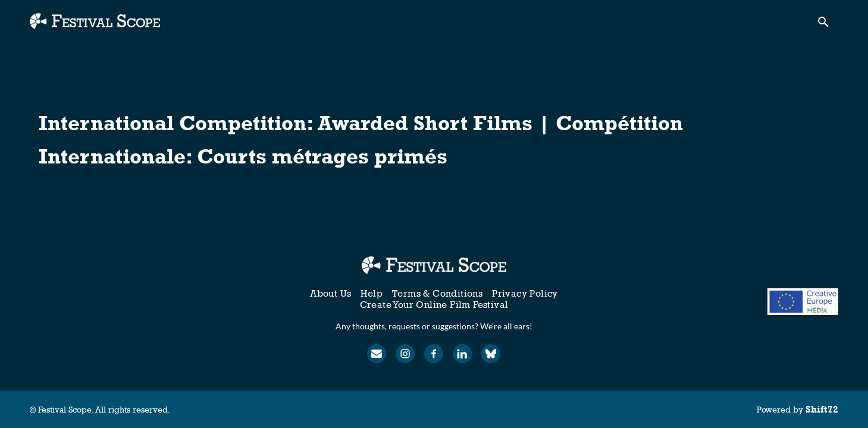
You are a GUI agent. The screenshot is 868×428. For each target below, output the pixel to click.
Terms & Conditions (437, 293)
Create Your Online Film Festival (434, 305)
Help (372, 293)
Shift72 (822, 409)
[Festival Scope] (434, 265)
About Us (330, 293)
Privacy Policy (525, 293)
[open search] (828, 25)
